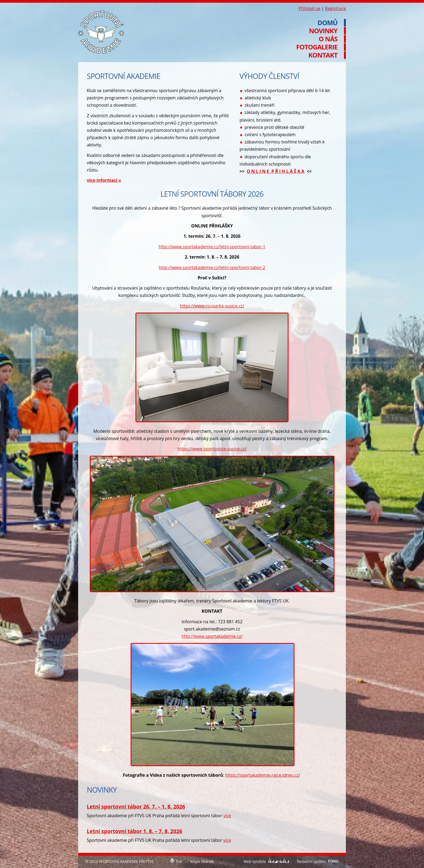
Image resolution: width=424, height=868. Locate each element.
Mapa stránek (202, 861)
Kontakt (323, 55)
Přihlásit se (309, 8)
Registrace (335, 8)
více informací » (104, 180)
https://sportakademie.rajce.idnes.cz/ (263, 775)
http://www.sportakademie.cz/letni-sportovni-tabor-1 (212, 247)
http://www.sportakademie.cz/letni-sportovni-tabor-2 (212, 267)
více (227, 816)
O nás (328, 39)
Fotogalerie (317, 47)
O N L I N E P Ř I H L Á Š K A (275, 171)
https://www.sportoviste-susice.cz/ (212, 449)
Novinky (323, 31)
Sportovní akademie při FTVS (101, 32)
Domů (327, 23)
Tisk (179, 861)
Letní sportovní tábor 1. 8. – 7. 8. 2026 (135, 831)
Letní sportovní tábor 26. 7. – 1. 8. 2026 (136, 807)
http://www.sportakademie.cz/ (212, 636)
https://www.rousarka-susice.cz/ (212, 306)
